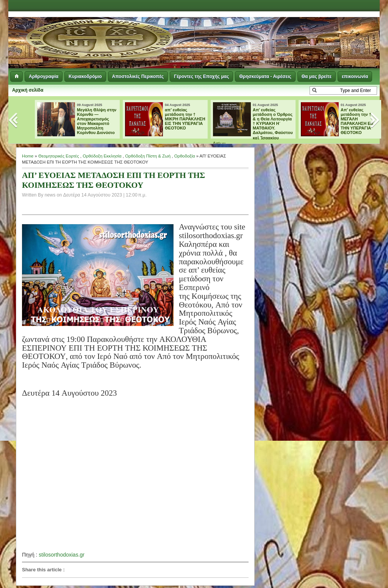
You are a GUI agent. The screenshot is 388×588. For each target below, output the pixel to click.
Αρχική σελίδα (28, 90)
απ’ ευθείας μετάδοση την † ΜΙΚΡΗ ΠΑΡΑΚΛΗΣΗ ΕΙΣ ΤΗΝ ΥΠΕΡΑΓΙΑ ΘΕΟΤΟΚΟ (185, 119)
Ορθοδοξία (185, 156)
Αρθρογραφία (44, 76)
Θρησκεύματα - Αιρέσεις (265, 76)
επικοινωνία (355, 76)
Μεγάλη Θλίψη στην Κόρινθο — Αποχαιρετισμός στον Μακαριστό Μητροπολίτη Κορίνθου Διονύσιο (97, 121)
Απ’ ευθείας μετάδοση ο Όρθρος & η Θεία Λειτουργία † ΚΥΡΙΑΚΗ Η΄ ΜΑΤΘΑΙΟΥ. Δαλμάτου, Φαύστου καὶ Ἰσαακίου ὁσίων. (253, 127)
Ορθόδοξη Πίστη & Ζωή (148, 156)
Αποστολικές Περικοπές (138, 76)
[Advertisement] (287, 30)
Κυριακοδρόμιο (85, 76)
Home (28, 156)
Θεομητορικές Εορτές (59, 156)
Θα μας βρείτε (317, 76)
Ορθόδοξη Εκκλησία (102, 156)
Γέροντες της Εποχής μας (201, 76)
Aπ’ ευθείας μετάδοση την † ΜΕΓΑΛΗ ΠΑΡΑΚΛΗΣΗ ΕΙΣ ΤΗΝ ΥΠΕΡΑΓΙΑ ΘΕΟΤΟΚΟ (357, 121)
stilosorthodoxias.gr (62, 555)
